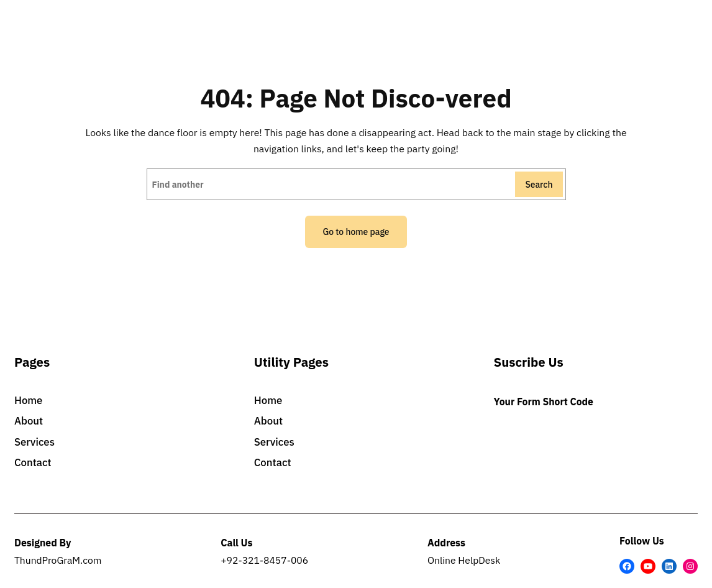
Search (539, 185)
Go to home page (356, 232)
